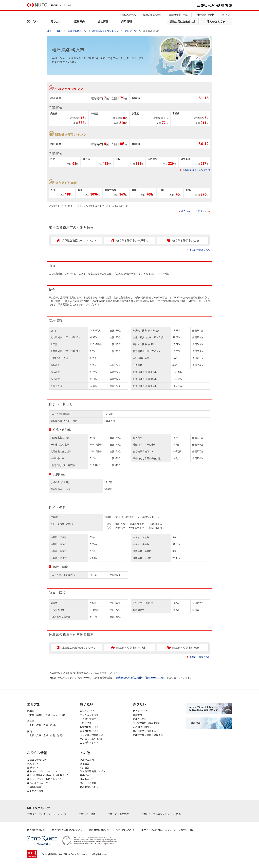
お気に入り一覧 (128, 15)
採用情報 (127, 21)
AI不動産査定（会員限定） (147, 723)
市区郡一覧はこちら (200, 250)
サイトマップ (87, 779)
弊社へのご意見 (88, 783)
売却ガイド (33, 768)
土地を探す (86, 723)
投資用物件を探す (89, 727)
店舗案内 (79, 21)
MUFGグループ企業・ (204, 708)
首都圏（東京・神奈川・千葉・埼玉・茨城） (47, 713)
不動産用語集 (34, 787)
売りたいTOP (140, 711)
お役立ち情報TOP (36, 760)
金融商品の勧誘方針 (99, 830)
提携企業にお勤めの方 (183, 21)
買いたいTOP (87, 711)
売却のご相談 (140, 719)
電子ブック (86, 775)
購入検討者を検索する (144, 731)
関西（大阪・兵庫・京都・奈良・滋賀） (46, 733)
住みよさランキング (37, 783)
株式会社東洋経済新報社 (129, 678)
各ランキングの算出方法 (196, 211)
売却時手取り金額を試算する (148, 735)
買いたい (32, 21)
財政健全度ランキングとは (196, 170)
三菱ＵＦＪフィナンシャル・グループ (47, 814)
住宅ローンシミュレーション (42, 771)
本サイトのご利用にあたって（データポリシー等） (168, 830)
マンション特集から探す (93, 735)
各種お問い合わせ (89, 787)
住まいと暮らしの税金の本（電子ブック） (49, 775)
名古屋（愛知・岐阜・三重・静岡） (42, 723)
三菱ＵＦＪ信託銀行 (119, 814)
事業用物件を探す (89, 731)
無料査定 (137, 715)
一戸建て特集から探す (92, 738)
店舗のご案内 (87, 760)
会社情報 (103, 21)
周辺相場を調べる (142, 727)
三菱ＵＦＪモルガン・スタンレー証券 (161, 814)
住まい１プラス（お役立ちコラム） (46, 779)
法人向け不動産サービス (93, 771)
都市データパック (155, 678)
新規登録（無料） (206, 15)
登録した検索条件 (152, 15)
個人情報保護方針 (36, 830)
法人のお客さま (216, 21)
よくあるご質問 (35, 791)
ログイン (225, 15)
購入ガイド (33, 764)
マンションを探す (89, 715)
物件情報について (126, 830)
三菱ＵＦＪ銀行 (87, 814)
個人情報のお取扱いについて (67, 830)
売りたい (56, 21)
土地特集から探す (89, 742)
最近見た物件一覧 (178, 15)
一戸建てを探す (88, 719)
